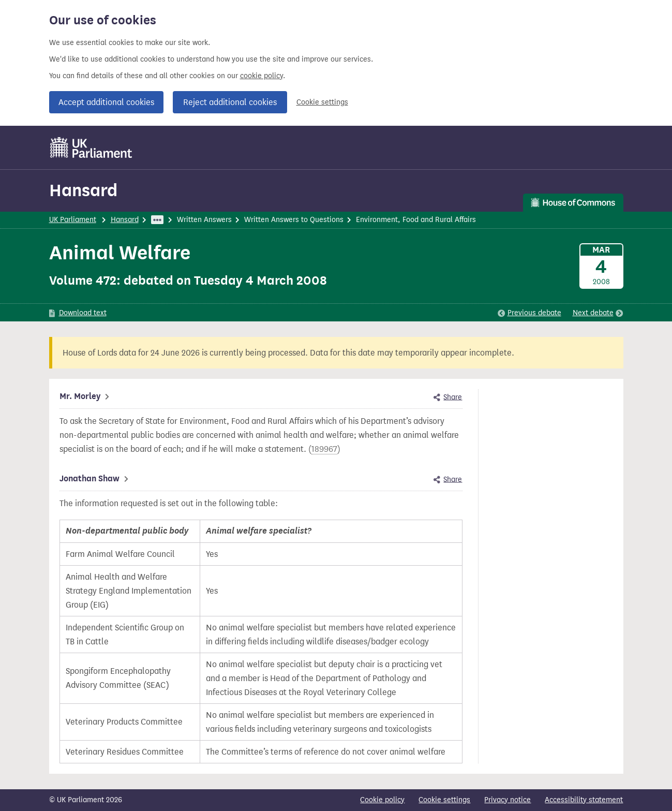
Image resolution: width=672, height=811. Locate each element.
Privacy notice (507, 800)
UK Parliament (73, 220)
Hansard (83, 190)
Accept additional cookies (106, 102)
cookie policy (262, 76)
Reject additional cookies (230, 102)
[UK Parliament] (91, 148)
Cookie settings (322, 102)
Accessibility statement (584, 800)
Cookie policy (382, 800)
